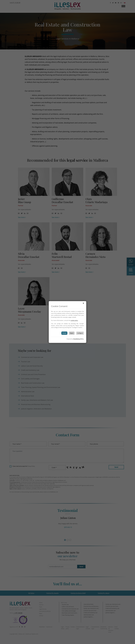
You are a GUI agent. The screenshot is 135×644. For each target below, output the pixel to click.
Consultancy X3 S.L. (79, 339)
